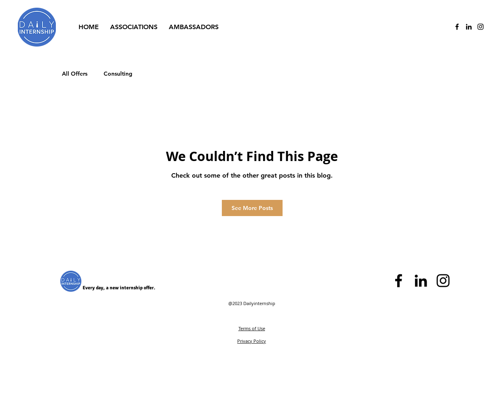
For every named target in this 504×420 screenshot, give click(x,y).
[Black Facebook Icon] (399, 281)
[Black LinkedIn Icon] (469, 27)
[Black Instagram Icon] (443, 281)
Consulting (118, 74)
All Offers (75, 74)
